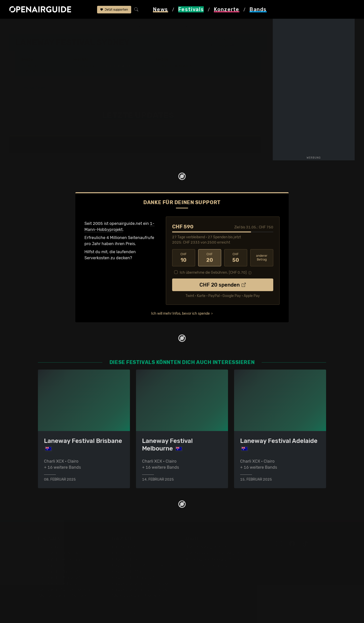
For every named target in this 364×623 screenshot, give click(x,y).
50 (236, 258)
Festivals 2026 (52, 565)
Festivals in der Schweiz (61, 553)
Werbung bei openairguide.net (214, 559)
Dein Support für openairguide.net (218, 553)
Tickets (83, 71)
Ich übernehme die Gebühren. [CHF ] (213, 273)
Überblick (86, 66)
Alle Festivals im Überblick (63, 596)
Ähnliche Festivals (121, 71)
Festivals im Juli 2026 (59, 583)
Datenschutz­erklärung (206, 565)
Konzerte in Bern (127, 559)
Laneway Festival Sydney (103, 26)
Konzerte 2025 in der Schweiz (140, 583)
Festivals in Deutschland (61, 559)
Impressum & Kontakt (205, 571)
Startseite (19, 26)
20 (210, 258)
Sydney (223, 45)
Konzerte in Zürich (129, 553)
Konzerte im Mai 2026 (132, 571)
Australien (65, 26)
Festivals (42, 26)
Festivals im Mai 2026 (58, 571)
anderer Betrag (262, 258)
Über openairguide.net (206, 547)
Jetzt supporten (114, 10)
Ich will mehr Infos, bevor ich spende (180, 314)
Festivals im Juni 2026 (59, 577)
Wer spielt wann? (40, 71)
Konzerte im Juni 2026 (133, 577)
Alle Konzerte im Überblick (136, 596)
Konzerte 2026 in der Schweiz (140, 589)
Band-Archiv (170, 71)
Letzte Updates (117, 66)
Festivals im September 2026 (66, 589)
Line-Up (32, 66)
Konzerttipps (124, 547)
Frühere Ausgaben (175, 66)
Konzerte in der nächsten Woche (142, 565)
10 (184, 258)
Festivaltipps (50, 547)
